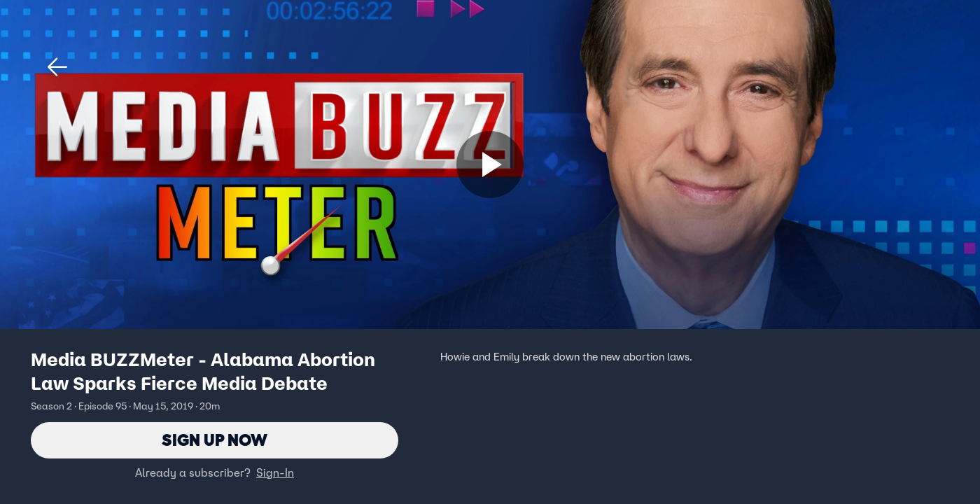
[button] (57, 67)
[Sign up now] (490, 164)
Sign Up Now (215, 440)
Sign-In (275, 472)
